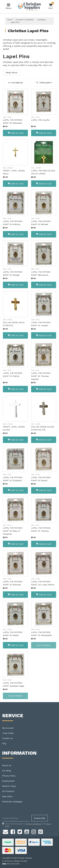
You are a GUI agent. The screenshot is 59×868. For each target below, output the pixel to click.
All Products (8, 791)
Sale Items (7, 796)
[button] (6, 92)
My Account (8, 728)
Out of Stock (44, 645)
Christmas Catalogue (12, 802)
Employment (8, 781)
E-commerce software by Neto (15, 861)
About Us (7, 765)
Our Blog (6, 771)
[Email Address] (16, 818)
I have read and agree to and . (27, 825)
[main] (30, 395)
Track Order (8, 733)
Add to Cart (15, 133)
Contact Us (8, 738)
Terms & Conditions (34, 824)
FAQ (4, 743)
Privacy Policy (9, 776)
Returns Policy (9, 786)
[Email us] (5, 831)
